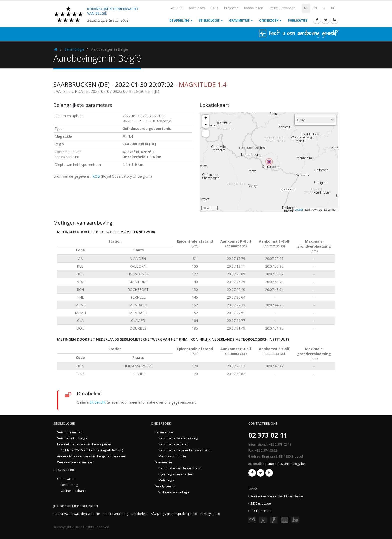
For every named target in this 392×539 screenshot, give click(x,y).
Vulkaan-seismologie (174, 492)
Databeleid (140, 514)
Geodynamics (165, 486)
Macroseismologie (172, 456)
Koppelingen (254, 8)
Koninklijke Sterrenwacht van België (277, 496)
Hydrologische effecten (176, 474)
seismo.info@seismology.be (284, 464)
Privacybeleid (210, 514)
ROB (96, 176)
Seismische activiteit (173, 444)
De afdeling (179, 21)
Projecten (231, 8)
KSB (176, 8)
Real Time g (69, 485)
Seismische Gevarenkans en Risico (184, 450)
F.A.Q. (215, 8)
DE (333, 8)
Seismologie (209, 21)
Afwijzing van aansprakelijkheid (174, 514)
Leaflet (299, 210)
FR (324, 8)
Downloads (196, 8)
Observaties (66, 479)
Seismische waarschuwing (178, 438)
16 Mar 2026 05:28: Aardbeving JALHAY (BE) (92, 450)
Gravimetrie (239, 21)
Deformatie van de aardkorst (180, 468)
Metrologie (167, 480)
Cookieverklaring (116, 514)
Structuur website (282, 8)
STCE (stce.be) (261, 511)
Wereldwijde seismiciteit (75, 462)
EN (315, 8)
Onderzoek (269, 21)
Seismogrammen (70, 432)
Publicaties (298, 21)
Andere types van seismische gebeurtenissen (92, 456)
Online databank (73, 491)
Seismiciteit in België (72, 438)
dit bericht (98, 402)
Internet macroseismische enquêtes (84, 444)
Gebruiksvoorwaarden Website (77, 514)
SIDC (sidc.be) (261, 504)
